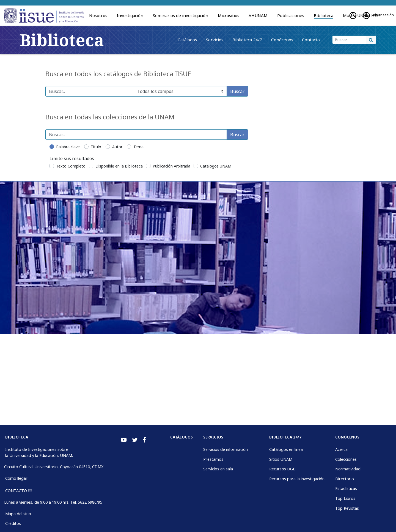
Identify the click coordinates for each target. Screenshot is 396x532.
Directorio (345, 479)
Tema (138, 147)
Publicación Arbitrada (171, 166)
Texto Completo (71, 166)
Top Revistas (347, 508)
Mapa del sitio (18, 514)
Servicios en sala (218, 469)
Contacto (305, 40)
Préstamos (213, 459)
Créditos (13, 523)
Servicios (196, 40)
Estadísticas (346, 488)
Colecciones (346, 459)
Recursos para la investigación (297, 479)
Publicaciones (291, 15)
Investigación (130, 15)
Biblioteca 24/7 (233, 40)
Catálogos (165, 40)
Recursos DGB (282, 469)
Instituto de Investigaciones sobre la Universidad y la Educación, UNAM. (39, 452)
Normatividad (348, 469)
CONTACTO (19, 491)
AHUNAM (258, 15)
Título (96, 147)
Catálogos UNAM (216, 166)
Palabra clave (68, 147)
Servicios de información (226, 449)
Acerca (341, 449)
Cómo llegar (16, 478)
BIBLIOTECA (17, 437)
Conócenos (272, 40)
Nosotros (98, 15)
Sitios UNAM (281, 459)
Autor (117, 147)
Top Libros (345, 498)
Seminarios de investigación (181, 15)
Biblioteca (324, 15)
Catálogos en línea (286, 449)
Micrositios (229, 15)
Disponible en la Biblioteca (119, 166)
